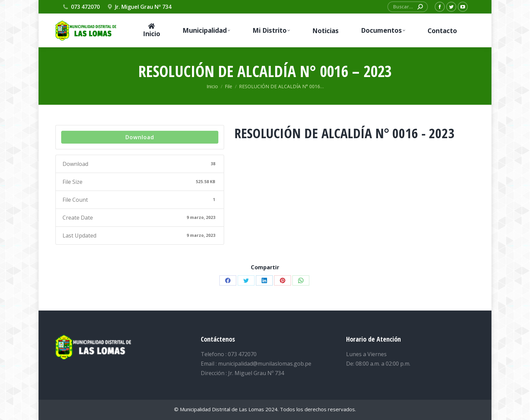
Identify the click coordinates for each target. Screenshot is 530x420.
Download (140, 137)
